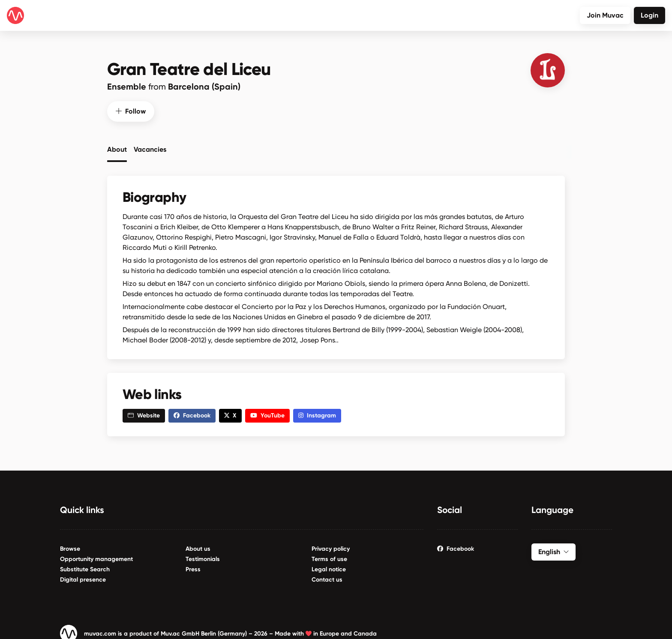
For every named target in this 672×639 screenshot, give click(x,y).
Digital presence (83, 576)
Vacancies (150, 146)
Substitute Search (85, 566)
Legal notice (329, 566)
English (553, 548)
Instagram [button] (317, 412)
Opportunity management (96, 556)
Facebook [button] (192, 412)
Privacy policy (331, 545)
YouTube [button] (267, 412)
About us (198, 545)
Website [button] (144, 412)
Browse (70, 545)
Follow (131, 108)
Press (193, 566)
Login (649, 15)
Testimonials (203, 556)
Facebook (456, 545)
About (117, 146)
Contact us (327, 576)
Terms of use (329, 556)
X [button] (230, 412)
